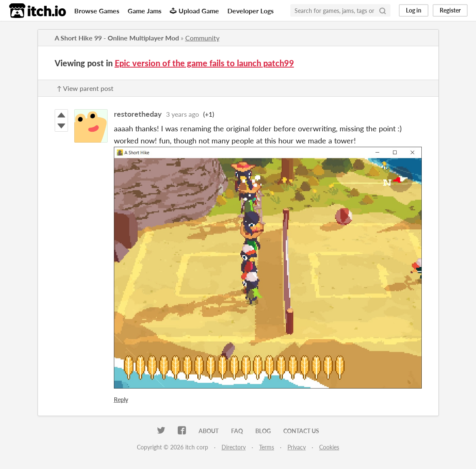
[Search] (383, 10)
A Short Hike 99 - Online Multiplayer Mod (117, 38)
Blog (263, 431)
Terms (267, 447)
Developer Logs (251, 11)
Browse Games (97, 11)
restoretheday (138, 114)
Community (202, 38)
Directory (234, 447)
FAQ (237, 431)
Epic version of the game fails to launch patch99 (204, 63)
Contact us (301, 431)
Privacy (297, 447)
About (209, 431)
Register (450, 10)
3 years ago (183, 114)
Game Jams (145, 11)
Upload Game (194, 11)
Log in (414, 10)
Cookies (329, 447)
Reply (121, 400)
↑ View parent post (85, 88)
